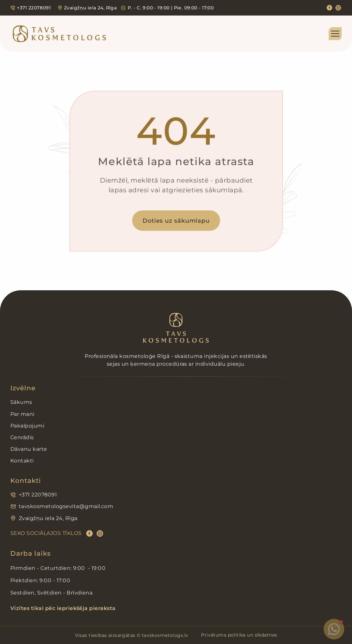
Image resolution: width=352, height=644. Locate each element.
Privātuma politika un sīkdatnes (239, 635)
